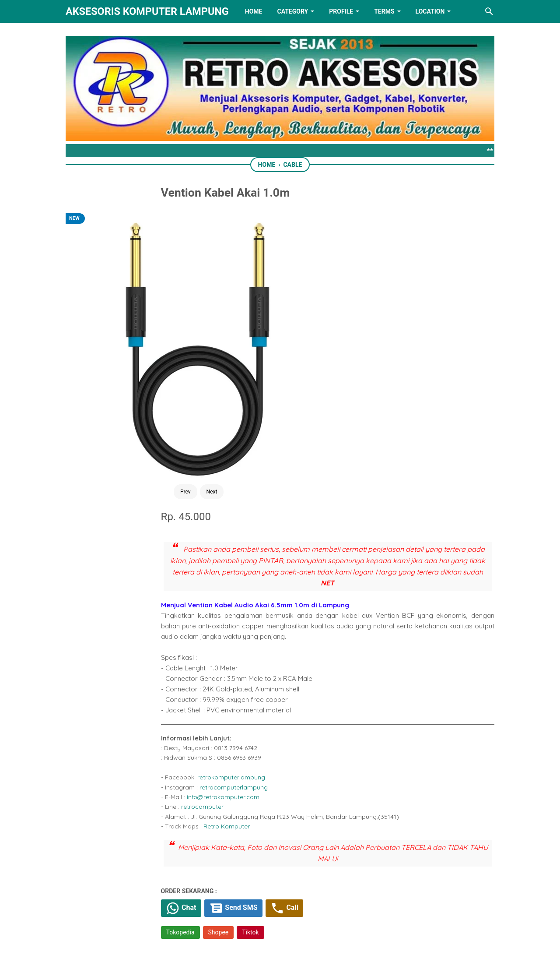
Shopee (286, 639)
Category (292, 11)
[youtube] (307, 904)
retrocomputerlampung (301, 492)
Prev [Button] (127, 349)
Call (360, 614)
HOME (254, 11)
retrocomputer (270, 511)
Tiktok (318, 639)
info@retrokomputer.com (291, 502)
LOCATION (430, 11)
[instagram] (335, 904)
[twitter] (256, 680)
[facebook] (237, 680)
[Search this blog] (489, 11)
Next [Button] (154, 349)
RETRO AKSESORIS (305, 940)
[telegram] (296, 680)
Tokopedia (248, 639)
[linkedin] (280, 904)
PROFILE (341, 11)
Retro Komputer (294, 531)
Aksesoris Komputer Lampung (147, 11)
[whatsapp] (276, 680)
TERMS (384, 11)
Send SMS (306, 614)
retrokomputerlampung (299, 482)
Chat (250, 614)
